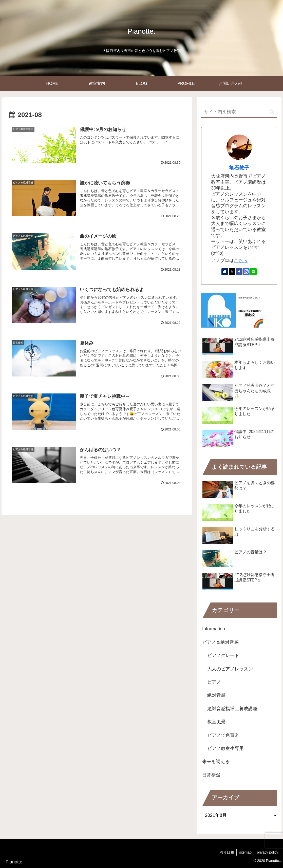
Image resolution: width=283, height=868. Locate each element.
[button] (272, 112)
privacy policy (268, 852)
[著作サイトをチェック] (225, 272)
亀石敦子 (239, 168)
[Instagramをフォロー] (246, 272)
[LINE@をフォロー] (253, 272)
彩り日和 (227, 852)
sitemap (245, 852)
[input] (239, 112)
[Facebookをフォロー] (239, 272)
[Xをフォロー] (232, 272)
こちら (241, 260)
